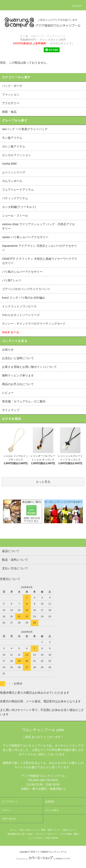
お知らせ (8, 350)
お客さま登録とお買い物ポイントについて (29, 367)
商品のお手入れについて (18, 384)
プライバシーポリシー (46, 834)
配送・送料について (51, 830)
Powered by (43, 859)
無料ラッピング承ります (18, 375)
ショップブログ (36, 838)
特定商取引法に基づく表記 (20, 834)
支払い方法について (29, 830)
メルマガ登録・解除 (69, 834)
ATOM (55, 838)
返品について (69, 830)
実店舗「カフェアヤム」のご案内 (24, 401)
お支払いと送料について (18, 358)
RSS (48, 838)
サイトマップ (11, 410)
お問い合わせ (9, 819)
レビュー (8, 393)
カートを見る (52, 810)
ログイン (7, 810)
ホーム (13, 830)
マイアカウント (10, 802)
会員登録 (50, 802)
